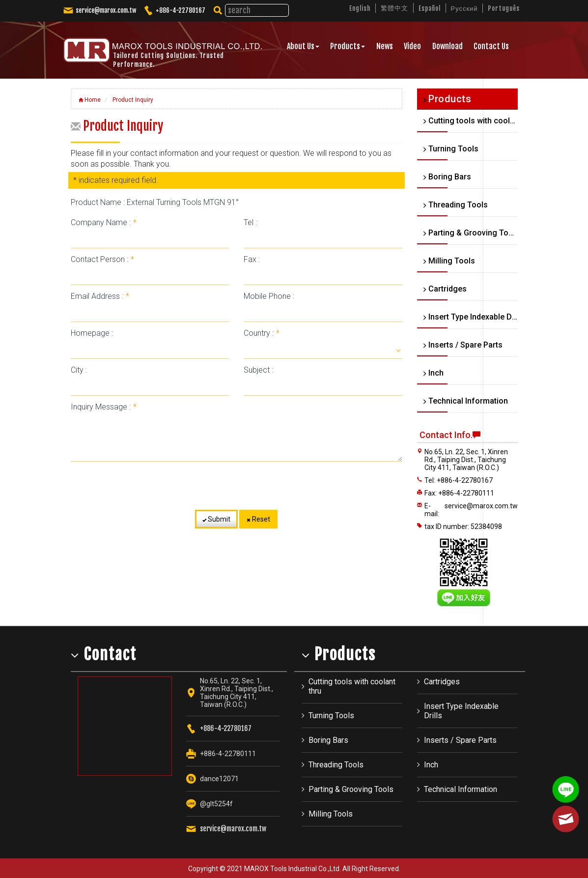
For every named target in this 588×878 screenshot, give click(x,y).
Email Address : (100, 296)
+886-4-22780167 (181, 10)
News (385, 46)
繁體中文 (394, 8)
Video (412, 46)
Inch (431, 765)
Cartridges (442, 682)
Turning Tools (331, 716)
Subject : (258, 370)
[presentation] (236, 486)
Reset (258, 519)
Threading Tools (336, 765)
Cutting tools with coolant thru (352, 686)
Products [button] (348, 46)
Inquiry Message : (104, 407)
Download (448, 46)
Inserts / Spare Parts (460, 740)
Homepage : (92, 333)
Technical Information (461, 789)
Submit (216, 519)
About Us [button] (303, 46)
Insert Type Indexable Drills (461, 711)
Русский (464, 8)
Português (504, 8)
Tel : (250, 222)
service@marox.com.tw (106, 10)
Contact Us (491, 46)
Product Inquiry (132, 100)
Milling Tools (331, 814)
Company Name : (104, 222)
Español (430, 8)
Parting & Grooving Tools (351, 789)
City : (79, 370)
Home (90, 100)
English (360, 8)
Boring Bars (328, 740)
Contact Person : (102, 259)
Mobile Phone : (269, 296)
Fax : (252, 259)
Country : (262, 333)
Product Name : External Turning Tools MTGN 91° (155, 202)
